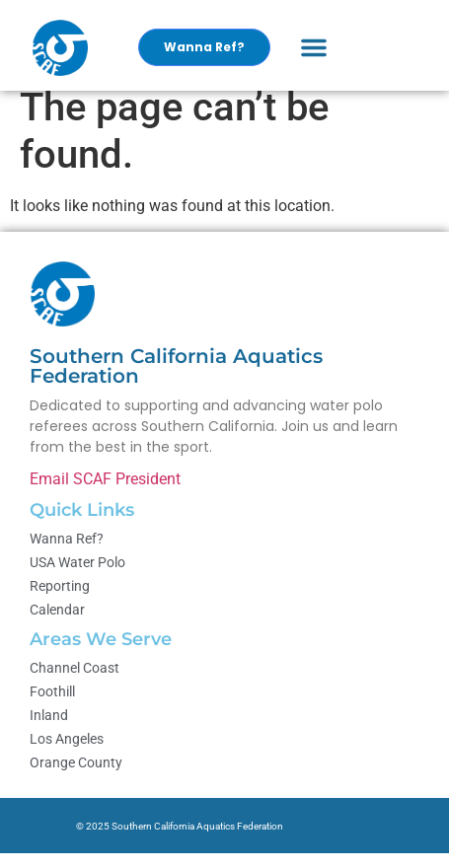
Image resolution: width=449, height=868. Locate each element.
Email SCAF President (105, 494)
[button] (314, 47)
